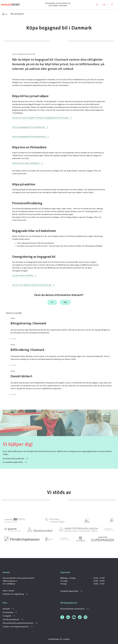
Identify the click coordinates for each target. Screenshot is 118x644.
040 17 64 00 (8, 591)
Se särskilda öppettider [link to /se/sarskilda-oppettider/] (15, 462)
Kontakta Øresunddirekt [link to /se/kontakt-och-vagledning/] (15, 459)
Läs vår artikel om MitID (23, 276)
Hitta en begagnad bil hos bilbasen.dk (29, 127)
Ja (52, 302)
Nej (65, 302)
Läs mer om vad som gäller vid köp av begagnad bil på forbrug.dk (40, 118)
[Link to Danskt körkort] (61, 383)
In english (9, 616)
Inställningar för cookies (59, 639)
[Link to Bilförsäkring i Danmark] (61, 355)
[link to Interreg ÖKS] (15, 520)
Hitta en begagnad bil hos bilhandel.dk (29, 137)
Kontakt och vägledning (15, 594)
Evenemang (10, 612)
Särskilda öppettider (71, 591)
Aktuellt (8, 609)
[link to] (55, 520)
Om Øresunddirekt (13, 620)
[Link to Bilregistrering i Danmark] (61, 329)
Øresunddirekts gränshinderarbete (20, 623)
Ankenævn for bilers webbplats (26, 163)
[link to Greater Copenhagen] (102, 539)
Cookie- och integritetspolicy (18, 627)
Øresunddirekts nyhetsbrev (74, 609)
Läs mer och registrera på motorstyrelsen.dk (32, 285)
